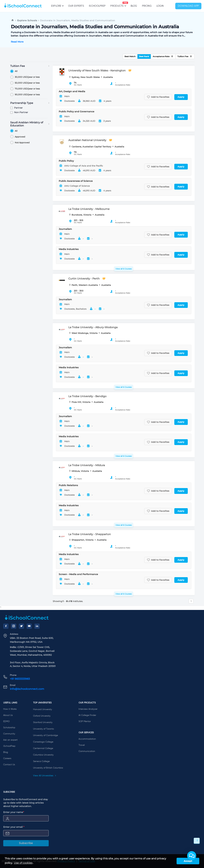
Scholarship (9, 728)
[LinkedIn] (37, 626)
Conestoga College (43, 742)
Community (9, 734)
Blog (134, 6)
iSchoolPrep (97, 6)
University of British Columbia (48, 768)
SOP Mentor (85, 721)
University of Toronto (43, 729)
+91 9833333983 (20, 679)
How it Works (10, 709)
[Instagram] (14, 626)
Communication (87, 751)
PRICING (147, 6)
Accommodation (87, 739)
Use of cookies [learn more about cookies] (23, 863)
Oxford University (42, 716)
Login (160, 6)
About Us (8, 715)
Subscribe (26, 843)
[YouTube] (29, 626)
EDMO (6, 721)
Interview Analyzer (88, 709)
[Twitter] (21, 626)
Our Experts (76, 6)
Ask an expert (10, 740)
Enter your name (14, 812)
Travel (82, 745)
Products (117, 4)
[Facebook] (6, 626)
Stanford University (43, 722)
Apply (181, 97)
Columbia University (43, 755)
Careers (7, 758)
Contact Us (9, 765)
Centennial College (43, 748)
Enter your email (14, 827)
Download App (188, 6)
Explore (57, 6)
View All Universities (45, 776)
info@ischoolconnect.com (27, 689)
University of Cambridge (46, 735)
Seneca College (41, 761)
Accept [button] (188, 861)
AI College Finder (87, 715)
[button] (192, 856)
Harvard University (43, 709)
